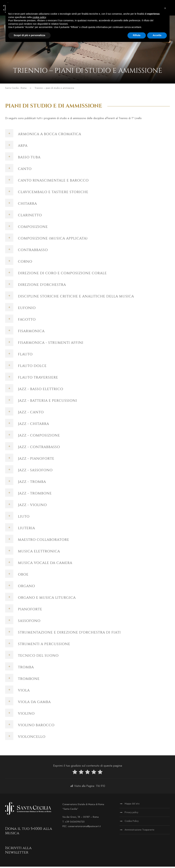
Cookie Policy (132, 822)
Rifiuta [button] (137, 35)
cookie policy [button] (39, 17)
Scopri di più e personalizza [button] (29, 35)
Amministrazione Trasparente (139, 831)
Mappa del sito (132, 805)
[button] (165, 8)
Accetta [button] (157, 35)
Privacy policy (131, 814)
